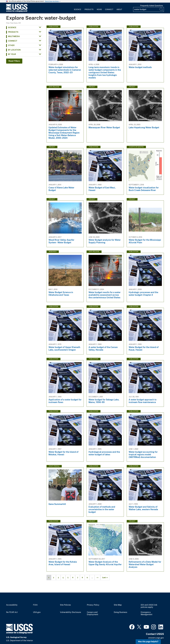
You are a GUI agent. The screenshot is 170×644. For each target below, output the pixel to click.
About (119, 9)
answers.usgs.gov (156, 638)
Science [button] (12, 28)
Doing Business (120, 612)
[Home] (17, 11)
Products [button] (13, 32)
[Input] (149, 9)
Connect (109, 9)
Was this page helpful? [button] (148, 642)
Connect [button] (13, 41)
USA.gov (37, 612)
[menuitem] (78, 8)
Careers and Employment (92, 613)
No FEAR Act (12, 612)
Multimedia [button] (14, 36)
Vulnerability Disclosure (70, 612)
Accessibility (12, 605)
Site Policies (65, 605)
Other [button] (11, 45)
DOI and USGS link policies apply (149, 606)
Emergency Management (147, 613)
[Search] (161, 9)
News (99, 9)
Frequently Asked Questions (152, 6)
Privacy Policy (93, 605)
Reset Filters (14, 61)
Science (78, 9)
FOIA (35, 605)
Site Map (118, 605)
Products (89, 9)
